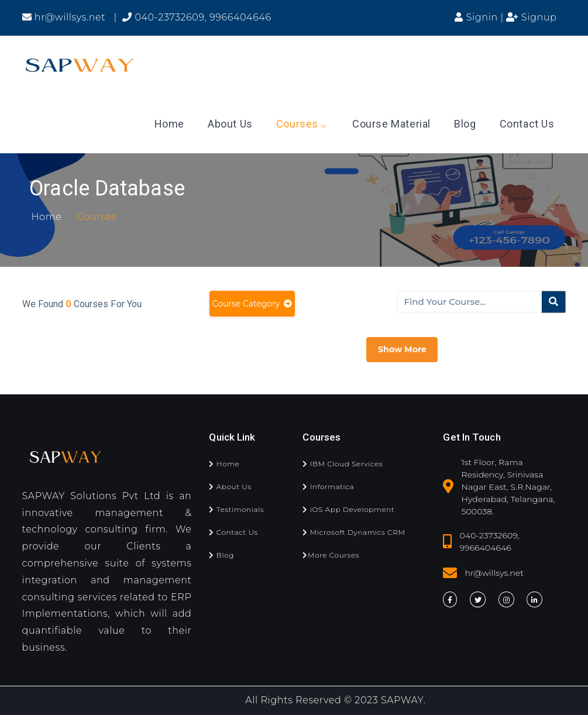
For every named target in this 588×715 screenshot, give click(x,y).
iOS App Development (348, 509)
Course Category (252, 304)
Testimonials (236, 509)
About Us (230, 124)
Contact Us (527, 124)
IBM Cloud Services (343, 464)
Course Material (391, 124)
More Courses (331, 555)
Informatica (328, 487)
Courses (301, 124)
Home (169, 124)
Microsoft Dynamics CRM (354, 532)
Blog (465, 124)
